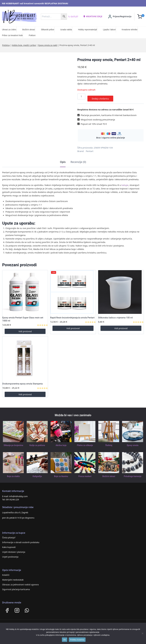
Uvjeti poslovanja (10, 555)
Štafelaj (109, 443)
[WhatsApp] (27, 608)
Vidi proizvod (25, 329)
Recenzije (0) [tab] (78, 160)
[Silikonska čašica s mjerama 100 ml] (121, 290)
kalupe (125, 183)
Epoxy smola (133, 443)
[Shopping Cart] (141, 17)
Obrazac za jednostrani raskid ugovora (20, 582)
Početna (6, 45)
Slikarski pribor (48, 30)
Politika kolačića (77, 640)
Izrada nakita (66, 30)
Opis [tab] (63, 160)
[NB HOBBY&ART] (19, 17)
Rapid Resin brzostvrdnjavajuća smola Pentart (72, 316)
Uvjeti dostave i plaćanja (14, 550)
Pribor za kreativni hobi (12, 35)
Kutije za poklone (37, 443)
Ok (65, 640)
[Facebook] (7, 608)
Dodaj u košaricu (100, 97)
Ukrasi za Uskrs (9, 30)
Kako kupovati (9, 545)
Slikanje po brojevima (13, 443)
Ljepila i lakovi (109, 30)
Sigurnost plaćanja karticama (16, 587)
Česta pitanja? (9, 536)
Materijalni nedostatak (13, 578)
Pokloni (32, 35)
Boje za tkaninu (61, 474)
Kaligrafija (37, 474)
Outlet (73, 17)
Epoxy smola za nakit (48, 45)
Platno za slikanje (85, 443)
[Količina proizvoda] (81, 97)
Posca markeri (85, 474)
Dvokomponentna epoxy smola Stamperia (22, 382)
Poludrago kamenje (133, 474)
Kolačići (6, 573)
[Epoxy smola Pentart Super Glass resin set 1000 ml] (25, 290)
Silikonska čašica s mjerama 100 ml (115, 316)
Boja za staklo (13, 474)
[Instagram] (17, 608)
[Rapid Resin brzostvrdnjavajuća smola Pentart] (73, 290)
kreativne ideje (93, 16)
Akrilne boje (61, 443)
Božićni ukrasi (29, 30)
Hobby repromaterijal (87, 30)
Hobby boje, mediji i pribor (24, 45)
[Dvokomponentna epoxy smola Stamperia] (25, 356)
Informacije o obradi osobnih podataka (21, 540)
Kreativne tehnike (130, 30)
